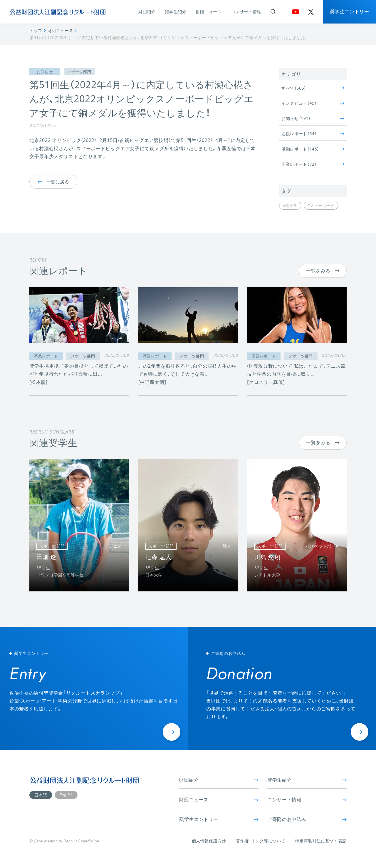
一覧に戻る (53, 181)
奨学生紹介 (176, 12)
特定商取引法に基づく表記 (321, 841)
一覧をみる (323, 271)
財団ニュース (209, 12)
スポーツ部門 (79, 72)
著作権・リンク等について (261, 841)
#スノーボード (321, 205)
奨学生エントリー (349, 11)
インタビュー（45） (313, 103)
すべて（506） (313, 88)
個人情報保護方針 (209, 841)
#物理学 (290, 205)
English (66, 795)
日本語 (41, 795)
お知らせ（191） (313, 118)
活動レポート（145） (313, 149)
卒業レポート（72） (313, 164)
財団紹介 (147, 12)
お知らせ (45, 72)
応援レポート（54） (313, 134)
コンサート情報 (246, 12)
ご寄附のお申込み (307, 819)
